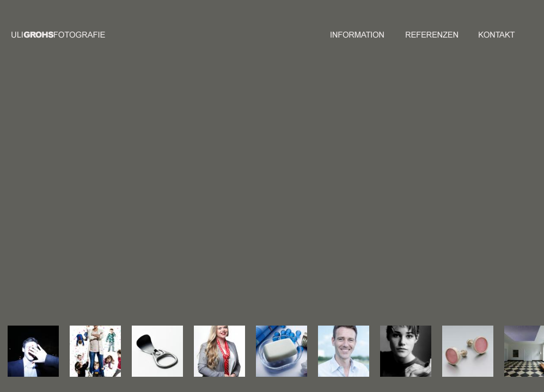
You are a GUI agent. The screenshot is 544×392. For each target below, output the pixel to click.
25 (272, 202)
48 (287, 222)
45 (264, 222)
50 (249, 228)
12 (279, 189)
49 (295, 222)
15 (249, 195)
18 (272, 195)
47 (279, 222)
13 (287, 189)
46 (272, 222)
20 (287, 195)
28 (295, 202)
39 (272, 215)
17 (264, 195)
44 (256, 222)
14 (295, 189)
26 (279, 202)
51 (256, 228)
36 (249, 215)
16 (256, 195)
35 (295, 209)
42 (295, 215)
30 (256, 209)
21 (295, 195)
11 (272, 189)
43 (249, 222)
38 (264, 215)
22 (249, 202)
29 (249, 209)
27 (287, 202)
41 (287, 215)
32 (272, 209)
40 (279, 215)
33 (279, 209)
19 (279, 195)
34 (287, 209)
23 (256, 202)
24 (264, 202)
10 (264, 189)
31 (264, 209)
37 (256, 215)
